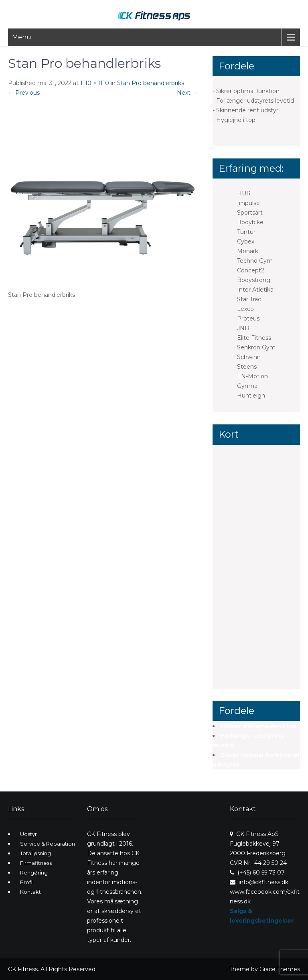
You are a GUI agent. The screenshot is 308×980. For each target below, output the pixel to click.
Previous (24, 93)
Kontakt (30, 892)
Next (187, 93)
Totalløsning (35, 853)
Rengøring (34, 872)
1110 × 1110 (95, 83)
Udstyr (28, 834)
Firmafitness (36, 863)
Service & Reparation (48, 844)
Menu (22, 37)
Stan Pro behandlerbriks (151, 83)
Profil (27, 882)
